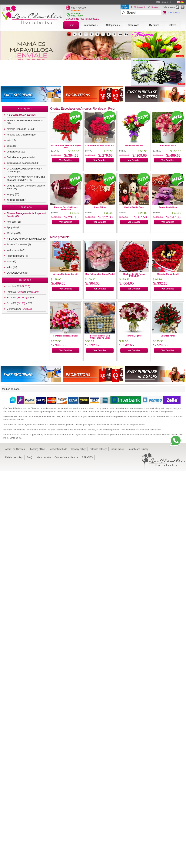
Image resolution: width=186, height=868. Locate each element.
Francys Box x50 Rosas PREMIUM (66, 208)
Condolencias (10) (16, 152)
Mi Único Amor (168, 336)
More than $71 (19, 309)
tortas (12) (12, 267)
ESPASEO (87, 457)
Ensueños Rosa (168, 145)
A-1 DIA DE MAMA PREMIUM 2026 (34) (27, 239)
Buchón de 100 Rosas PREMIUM (134, 275)
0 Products (174, 13)
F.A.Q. (30, 457)
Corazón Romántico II (168, 274)
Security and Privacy (138, 449)
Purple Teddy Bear (168, 207)
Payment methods (58, 449)
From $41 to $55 (20, 298)
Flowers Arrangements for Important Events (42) (26, 215)
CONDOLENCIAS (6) (17, 273)
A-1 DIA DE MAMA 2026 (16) (22, 115)
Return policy (117, 449)
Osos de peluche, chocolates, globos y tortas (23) (26, 187)
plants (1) (11, 261)
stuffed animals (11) (17, 250)
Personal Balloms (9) (17, 256)
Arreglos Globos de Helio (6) (21, 129)
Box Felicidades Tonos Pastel (100, 274)
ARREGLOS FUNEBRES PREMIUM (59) (25, 122)
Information (91, 25)
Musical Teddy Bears (134, 207)
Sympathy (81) (14, 227)
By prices (155, 25)
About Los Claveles (15, 449)
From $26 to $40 (23, 292)
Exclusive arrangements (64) (21, 157)
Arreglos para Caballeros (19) (21, 135)
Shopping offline (37, 449)
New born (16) (14, 222)
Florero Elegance (134, 336)
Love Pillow (100, 207)
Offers (173, 25)
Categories (113, 25)
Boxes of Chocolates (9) (19, 244)
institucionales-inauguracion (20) (23, 163)
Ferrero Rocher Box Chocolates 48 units (100, 337)
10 (121, 34)
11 (126, 34)
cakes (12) (12, 146)
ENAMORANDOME (134, 145)
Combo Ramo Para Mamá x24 (100, 145)
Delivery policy (78, 449)
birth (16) (11, 140)
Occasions (135, 25)
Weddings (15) (14, 233)
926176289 (77, 16)
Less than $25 (18, 286)
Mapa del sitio (44, 457)
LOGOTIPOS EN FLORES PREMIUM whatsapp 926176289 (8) (26, 179)
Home (71, 25)
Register (155, 7)
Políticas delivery (98, 449)
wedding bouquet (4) (17, 200)
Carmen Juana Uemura (66, 457)
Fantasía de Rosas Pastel (66, 336)
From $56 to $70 (19, 303)
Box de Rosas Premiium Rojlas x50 (66, 147)
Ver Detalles (66, 160)
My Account (139, 7)
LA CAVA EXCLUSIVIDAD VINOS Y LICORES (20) (25, 170)
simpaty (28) (13, 194)
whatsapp (76, 13)
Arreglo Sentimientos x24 (66, 274)
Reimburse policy (14, 457)
